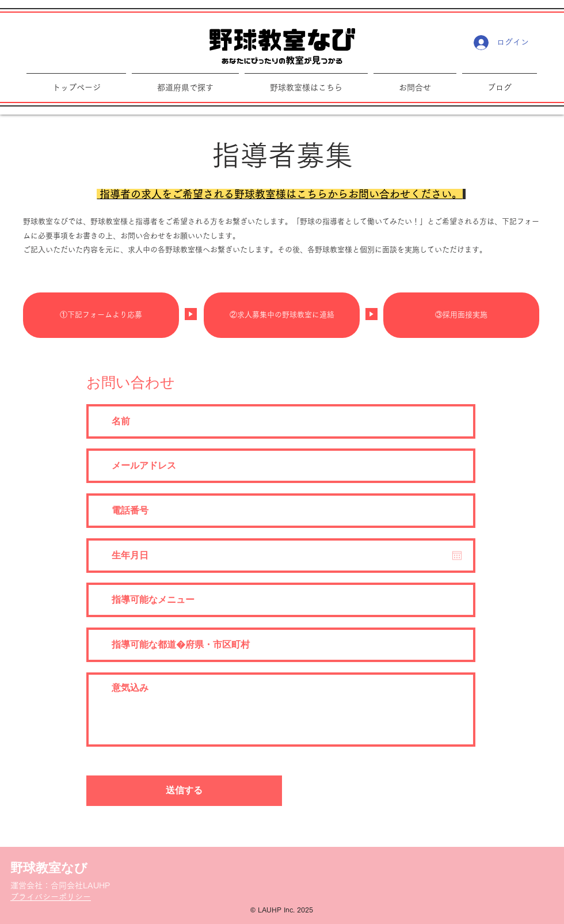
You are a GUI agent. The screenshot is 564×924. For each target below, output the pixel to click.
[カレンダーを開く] (457, 556)
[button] (306, 83)
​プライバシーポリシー (51, 897)
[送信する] (184, 791)
